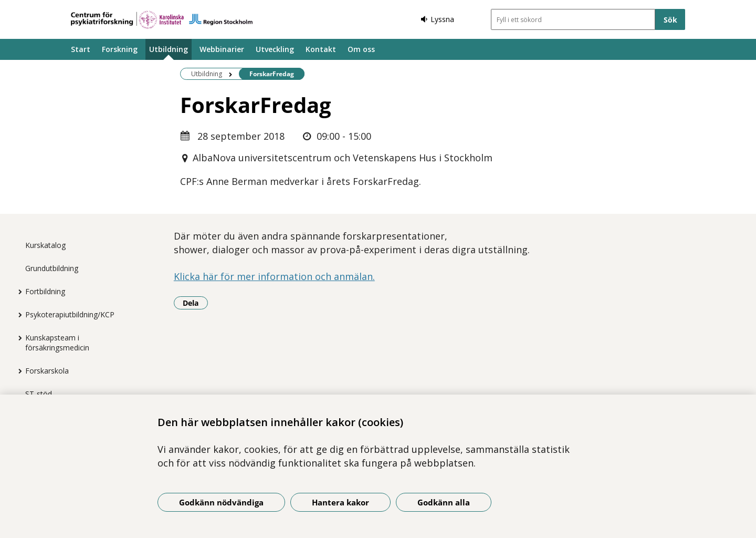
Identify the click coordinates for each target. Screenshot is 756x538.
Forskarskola (47, 371)
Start (81, 49)
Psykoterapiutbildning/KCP (70, 314)
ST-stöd (39, 394)
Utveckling (275, 49)
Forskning (120, 49)
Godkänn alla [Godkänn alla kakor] (444, 502)
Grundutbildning (52, 268)
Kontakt (321, 49)
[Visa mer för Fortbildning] (17, 292)
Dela (195, 303)
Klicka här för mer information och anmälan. (274, 276)
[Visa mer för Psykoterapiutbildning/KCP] (17, 315)
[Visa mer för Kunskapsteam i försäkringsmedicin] (17, 338)
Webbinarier (222, 49)
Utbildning (169, 49)
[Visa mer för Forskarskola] (17, 371)
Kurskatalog (45, 245)
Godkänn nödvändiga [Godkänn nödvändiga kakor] (221, 502)
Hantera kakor (340, 502)
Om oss (361, 49)
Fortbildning (45, 291)
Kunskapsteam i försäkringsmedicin (57, 343)
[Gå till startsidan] (162, 20)
